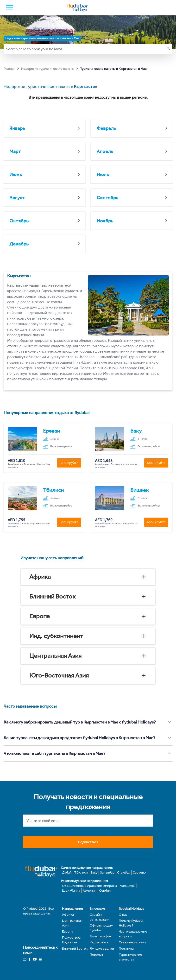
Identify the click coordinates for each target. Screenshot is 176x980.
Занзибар (107, 872)
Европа (40, 616)
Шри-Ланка (71, 891)
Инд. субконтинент (56, 636)
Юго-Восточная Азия (59, 675)
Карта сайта (99, 942)
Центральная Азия (55, 656)
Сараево (139, 872)
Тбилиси (81, 872)
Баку (94, 872)
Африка (40, 577)
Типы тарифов (101, 936)
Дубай (67, 872)
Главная (9, 69)
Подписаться (88, 842)
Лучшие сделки (102, 949)
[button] (88, 577)
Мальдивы (127, 886)
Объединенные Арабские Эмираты (89, 886)
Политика (126, 949)
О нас (123, 915)
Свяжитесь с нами (133, 942)
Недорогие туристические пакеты (48, 69)
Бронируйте (69, 463)
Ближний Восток (52, 596)
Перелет (97, 955)
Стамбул (124, 872)
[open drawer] (9, 8)
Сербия (105, 891)
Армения (90, 891)
